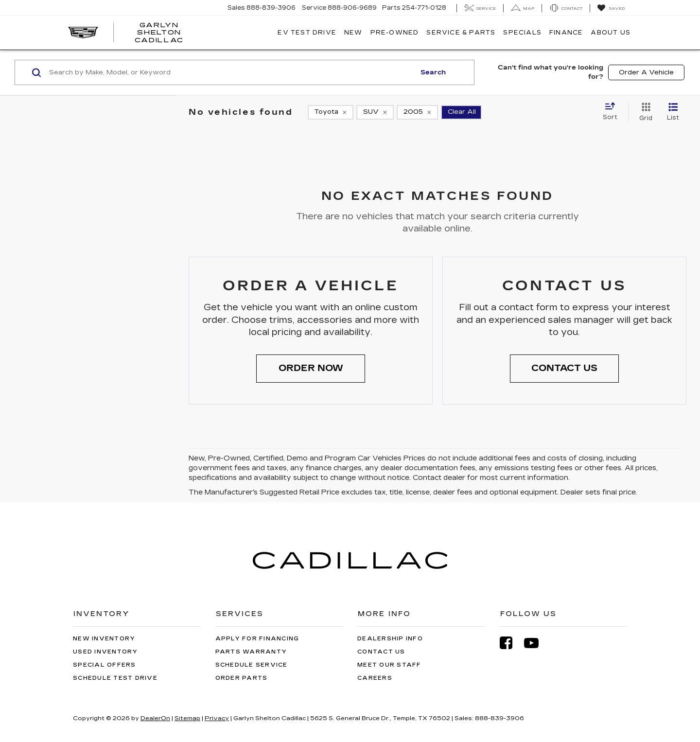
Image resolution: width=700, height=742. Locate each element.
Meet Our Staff (389, 665)
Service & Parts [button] (461, 33)
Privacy (217, 718)
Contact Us (381, 652)
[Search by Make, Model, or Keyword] (231, 72)
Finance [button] (566, 33)
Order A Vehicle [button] (646, 72)
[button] (311, 369)
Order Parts (242, 678)
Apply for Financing (257, 639)
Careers (375, 678)
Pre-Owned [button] (395, 33)
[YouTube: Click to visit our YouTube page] (536, 643)
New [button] (353, 33)
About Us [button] (611, 33)
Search (433, 72)
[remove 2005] (417, 112)
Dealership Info (390, 639)
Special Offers (105, 665)
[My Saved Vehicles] (611, 8)
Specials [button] (522, 33)
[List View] (673, 112)
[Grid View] (644, 112)
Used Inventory (105, 652)
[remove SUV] (375, 112)
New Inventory (104, 639)
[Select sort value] (613, 112)
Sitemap (187, 718)
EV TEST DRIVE (307, 33)
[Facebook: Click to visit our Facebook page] (511, 643)
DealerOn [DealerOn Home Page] (155, 718)
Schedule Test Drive (115, 678)
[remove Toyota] (331, 112)
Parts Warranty (251, 652)
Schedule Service (252, 665)
